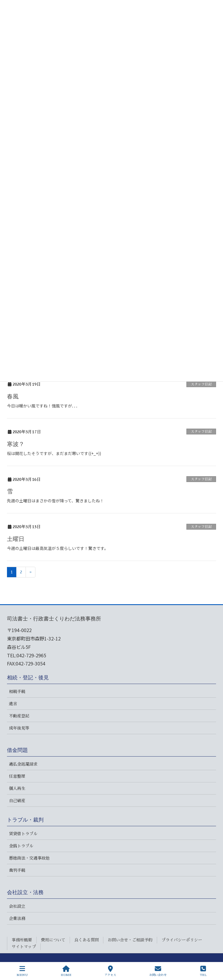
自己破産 (17, 801)
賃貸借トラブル (23, 834)
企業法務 (17, 918)
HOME (66, 971)
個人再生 (17, 788)
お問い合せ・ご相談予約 (130, 940)
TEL (203, 971)
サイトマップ (24, 947)
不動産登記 (19, 716)
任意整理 (17, 776)
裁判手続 (17, 870)
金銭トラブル (21, 846)
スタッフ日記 (201, 384)
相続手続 (17, 692)
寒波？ (16, 444)
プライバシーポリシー (182, 940)
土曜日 (16, 539)
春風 (13, 396)
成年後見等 (19, 728)
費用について (53, 940)
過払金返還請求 (23, 764)
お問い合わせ (158, 971)
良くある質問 (87, 940)
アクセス (110, 971)
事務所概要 (22, 940)
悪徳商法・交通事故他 (29, 858)
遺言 (13, 704)
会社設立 (17, 906)
